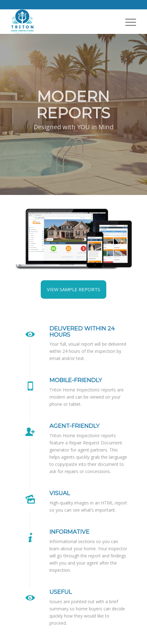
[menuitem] (128, 22)
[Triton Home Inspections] (61, 21)
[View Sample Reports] (73, 289)
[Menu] (128, 22)
